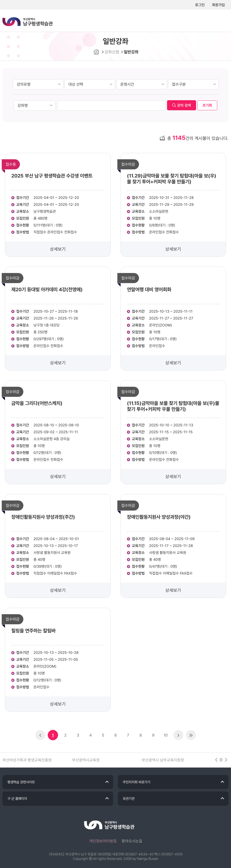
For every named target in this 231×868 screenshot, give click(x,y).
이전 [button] (216, 760)
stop (221, 760)
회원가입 (218, 5)
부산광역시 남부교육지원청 (163, 760)
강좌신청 (112, 52)
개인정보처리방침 (103, 841)
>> (191, 735)
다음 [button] (226, 760)
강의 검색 (184, 105)
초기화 (207, 105)
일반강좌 (131, 52)
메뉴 (221, 21)
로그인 (200, 5)
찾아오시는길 (132, 841)
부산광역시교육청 (86, 760)
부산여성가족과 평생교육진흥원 (27, 760)
